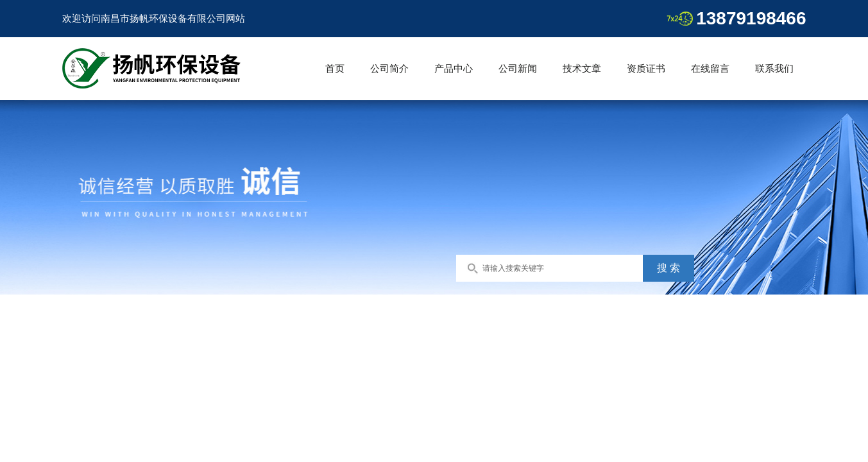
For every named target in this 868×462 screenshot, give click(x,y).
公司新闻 (518, 68)
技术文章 (582, 68)
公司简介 (389, 68)
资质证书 (646, 68)
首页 (335, 68)
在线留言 (710, 68)
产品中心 (454, 68)
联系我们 (774, 68)
